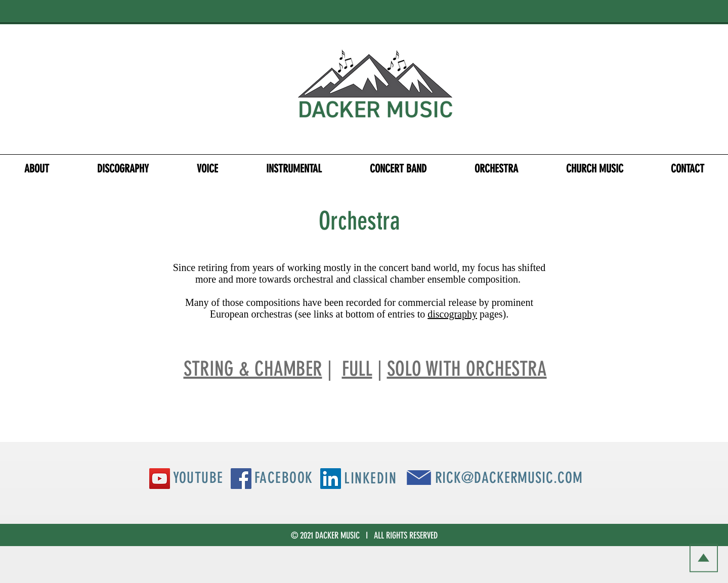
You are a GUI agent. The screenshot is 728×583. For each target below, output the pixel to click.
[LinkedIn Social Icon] (331, 479)
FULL (357, 369)
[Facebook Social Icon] (241, 479)
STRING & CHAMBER (253, 369)
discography (452, 314)
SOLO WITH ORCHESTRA (467, 369)
